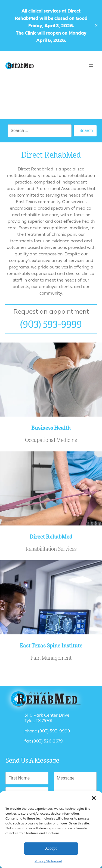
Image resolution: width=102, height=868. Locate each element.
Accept (51, 849)
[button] (94, 798)
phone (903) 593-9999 (47, 731)
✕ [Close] (96, 26)
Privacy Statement (48, 861)
